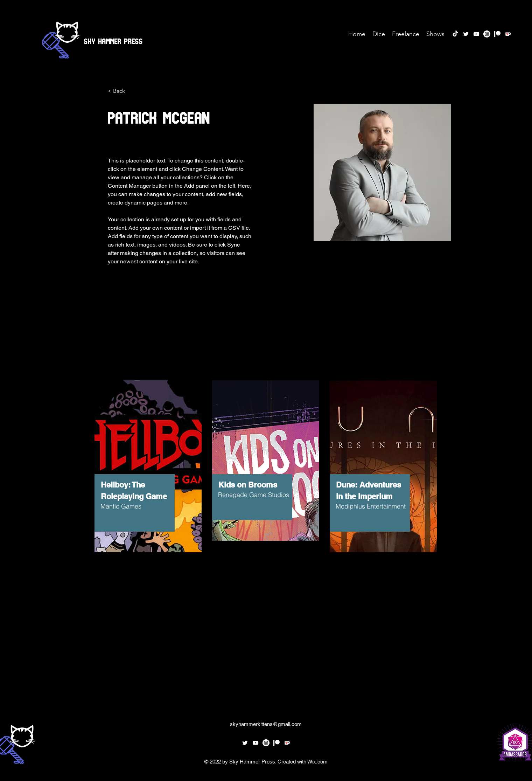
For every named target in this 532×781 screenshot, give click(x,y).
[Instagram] (487, 34)
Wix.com (317, 762)
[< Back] (122, 91)
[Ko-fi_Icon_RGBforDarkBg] (508, 34)
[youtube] (476, 34)
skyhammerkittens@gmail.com (266, 724)
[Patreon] (497, 34)
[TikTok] (455, 34)
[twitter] (466, 34)
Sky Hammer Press (113, 40)
